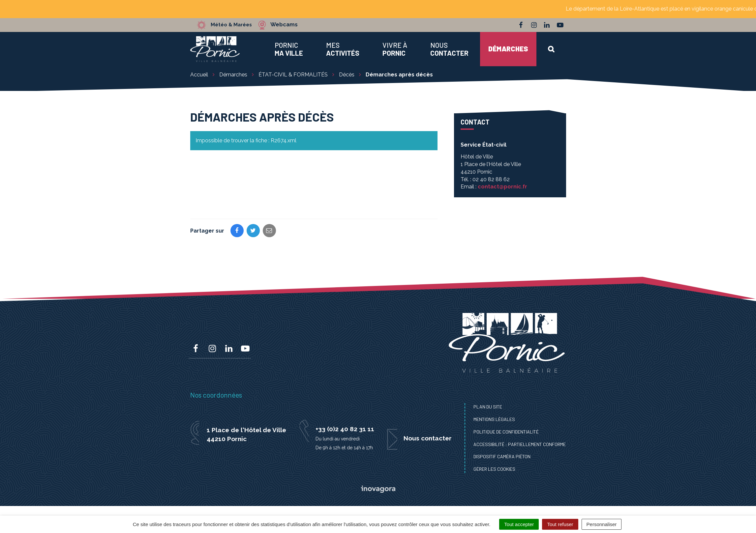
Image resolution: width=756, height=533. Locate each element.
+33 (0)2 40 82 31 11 (345, 429)
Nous (449, 49)
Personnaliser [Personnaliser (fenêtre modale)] (602, 524)
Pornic (289, 49)
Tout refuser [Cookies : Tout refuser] (560, 524)
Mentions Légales (494, 419)
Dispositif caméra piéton (502, 456)
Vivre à (395, 49)
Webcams (289, 25)
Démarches (508, 49)
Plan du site (488, 407)
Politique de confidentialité (506, 432)
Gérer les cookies (494, 469)
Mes (343, 49)
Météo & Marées (234, 25)
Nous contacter (428, 438)
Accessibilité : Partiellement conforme (520, 444)
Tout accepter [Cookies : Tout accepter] (519, 524)
